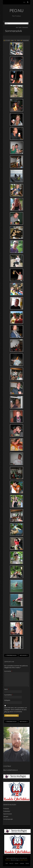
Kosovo (17, 863)
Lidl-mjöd (6, 816)
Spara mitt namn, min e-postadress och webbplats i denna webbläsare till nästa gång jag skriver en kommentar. (16, 710)
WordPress (8, 860)
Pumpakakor (7, 811)
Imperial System (8, 814)
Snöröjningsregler (8, 819)
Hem (17, 27)
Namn (6, 689)
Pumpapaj (6, 809)
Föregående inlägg (11, 655)
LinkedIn (22, 863)
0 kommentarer (26, 40)
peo (13, 40)
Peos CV (11, 863)
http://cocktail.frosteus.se (11, 770)
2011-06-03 (8, 40)
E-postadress (8, 695)
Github (27, 863)
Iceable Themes (24, 860)
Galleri (20, 27)
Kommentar (8, 671)
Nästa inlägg (24, 655)
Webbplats (7, 700)
